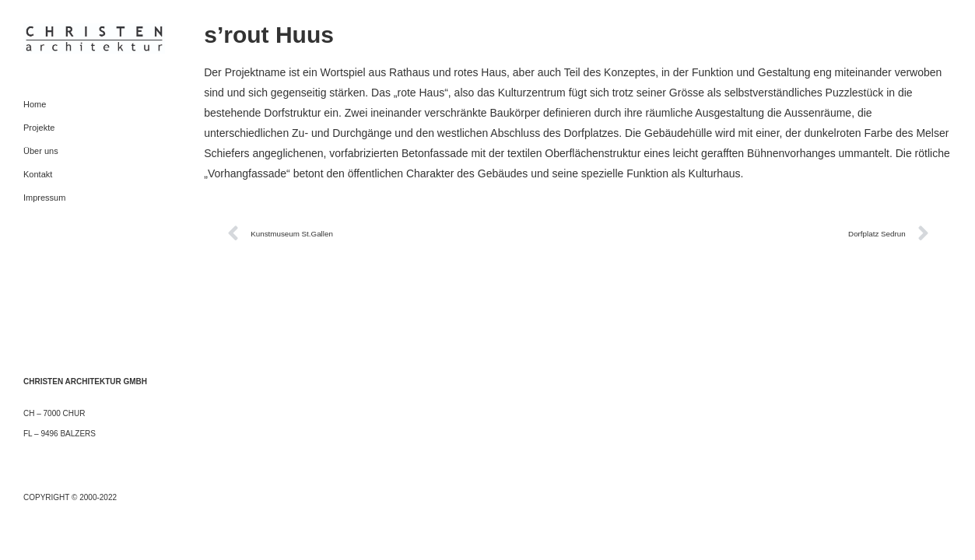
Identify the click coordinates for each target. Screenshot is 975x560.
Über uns (41, 151)
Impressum (44, 198)
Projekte (39, 128)
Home (35, 104)
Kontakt (38, 174)
